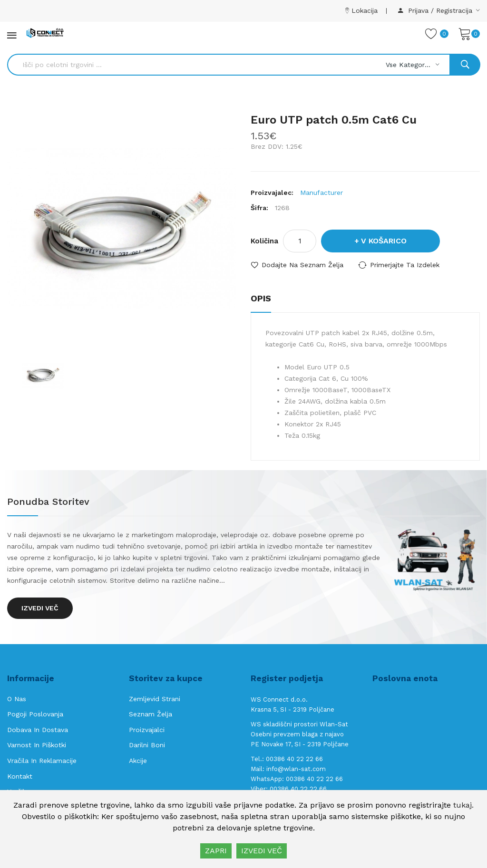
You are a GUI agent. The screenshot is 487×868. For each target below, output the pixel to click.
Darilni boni (147, 745)
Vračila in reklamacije (42, 761)
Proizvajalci (147, 730)
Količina (264, 241)
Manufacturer (321, 193)
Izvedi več (40, 608)
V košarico (384, 241)
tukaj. (463, 805)
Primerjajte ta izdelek (405, 265)
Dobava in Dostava (38, 730)
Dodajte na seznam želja (302, 265)
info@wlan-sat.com (296, 769)
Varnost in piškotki (37, 745)
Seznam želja (151, 714)
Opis (261, 298)
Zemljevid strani (155, 699)
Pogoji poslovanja (35, 714)
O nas (17, 699)
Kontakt (20, 776)
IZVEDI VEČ (262, 851)
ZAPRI (216, 851)
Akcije (138, 761)
